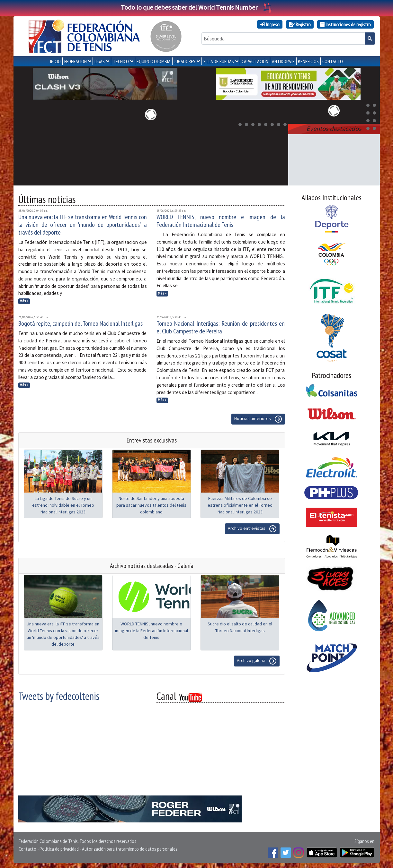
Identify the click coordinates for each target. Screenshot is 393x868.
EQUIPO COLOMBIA (154, 61)
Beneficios (308, 61)
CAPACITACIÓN (255, 61)
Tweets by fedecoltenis (59, 696)
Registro (300, 24)
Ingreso (270, 24)
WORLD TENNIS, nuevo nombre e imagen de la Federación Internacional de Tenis (221, 221)
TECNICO (121, 61)
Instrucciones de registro (345, 24)
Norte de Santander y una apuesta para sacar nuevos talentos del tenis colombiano (151, 505)
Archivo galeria (257, 661)
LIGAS (100, 61)
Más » (24, 301)
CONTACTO (333, 61)
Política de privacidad (59, 849)
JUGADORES (185, 61)
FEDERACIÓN (76, 61)
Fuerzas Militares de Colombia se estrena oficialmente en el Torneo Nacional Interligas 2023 (240, 505)
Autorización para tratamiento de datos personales (130, 849)
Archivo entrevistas (252, 529)
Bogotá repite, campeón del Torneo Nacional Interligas (80, 323)
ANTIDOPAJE (283, 61)
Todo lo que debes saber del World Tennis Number (197, 7)
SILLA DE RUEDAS (219, 61)
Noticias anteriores (258, 419)
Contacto (27, 849)
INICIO (55, 61)
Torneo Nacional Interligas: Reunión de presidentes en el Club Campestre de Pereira (221, 327)
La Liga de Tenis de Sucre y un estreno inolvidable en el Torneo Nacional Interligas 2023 (63, 505)
